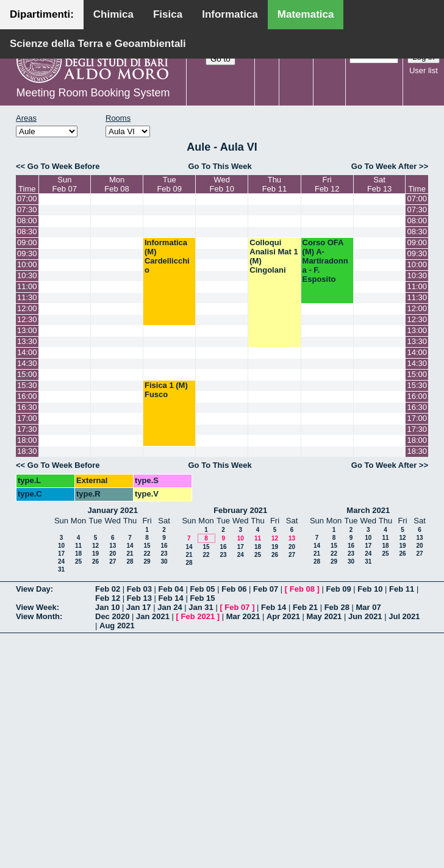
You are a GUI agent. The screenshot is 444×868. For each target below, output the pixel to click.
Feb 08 (302, 589)
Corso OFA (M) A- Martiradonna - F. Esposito (325, 261)
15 (147, 546)
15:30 (27, 385)
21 (130, 554)
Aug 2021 (117, 626)
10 (61, 546)
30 (164, 561)
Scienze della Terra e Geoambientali (98, 44)
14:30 (27, 363)
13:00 (27, 330)
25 (78, 561)
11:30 (27, 297)
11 (78, 546)
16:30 (27, 407)
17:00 (27, 418)
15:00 (27, 374)
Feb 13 (139, 598)
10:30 (27, 275)
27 (113, 561)
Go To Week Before (64, 166)
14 (130, 546)
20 (113, 554)
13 (113, 546)
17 (61, 554)
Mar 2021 (243, 616)
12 (95, 546)
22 (147, 554)
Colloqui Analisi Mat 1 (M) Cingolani (274, 256)
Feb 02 (108, 589)
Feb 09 (338, 589)
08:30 (27, 231)
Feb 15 (202, 598)
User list (424, 70)
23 (164, 554)
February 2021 (240, 510)
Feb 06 (234, 589)
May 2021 (324, 616)
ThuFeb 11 (274, 184)
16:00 (27, 396)
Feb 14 (171, 598)
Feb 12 (108, 598)
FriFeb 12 (327, 184)
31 (61, 569)
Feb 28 (337, 607)
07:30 (27, 210)
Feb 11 (402, 589)
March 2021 (368, 510)
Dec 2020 (112, 616)
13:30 (27, 341)
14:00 (27, 352)
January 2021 (113, 510)
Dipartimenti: (42, 14)
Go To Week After (384, 166)
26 (95, 561)
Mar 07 (368, 607)
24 (61, 561)
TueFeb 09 (169, 184)
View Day (33, 589)
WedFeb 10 (222, 184)
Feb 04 (171, 589)
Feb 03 (139, 589)
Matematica (306, 14)
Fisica (168, 14)
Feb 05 (202, 589)
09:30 (27, 253)
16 (164, 546)
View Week (36, 607)
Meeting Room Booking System (93, 93)
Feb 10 (370, 589)
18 (78, 554)
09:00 (27, 242)
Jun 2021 (365, 616)
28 (130, 561)
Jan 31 (201, 607)
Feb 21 (305, 607)
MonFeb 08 (116, 184)
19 (95, 554)
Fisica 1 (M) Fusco (166, 390)
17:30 (27, 429)
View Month (38, 616)
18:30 (27, 451)
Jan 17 (138, 607)
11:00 (27, 286)
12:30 (27, 319)
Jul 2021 (404, 616)
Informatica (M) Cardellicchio (167, 256)
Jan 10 (107, 607)
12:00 (27, 308)
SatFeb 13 (379, 184)
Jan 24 (170, 607)
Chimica (113, 14)
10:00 (27, 264)
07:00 (27, 199)
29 (147, 561)
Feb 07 (266, 589)
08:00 (27, 221)
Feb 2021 (198, 616)
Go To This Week (220, 166)
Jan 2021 (153, 616)
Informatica (230, 14)
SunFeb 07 (65, 184)
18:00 (27, 440)
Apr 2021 (283, 616)
